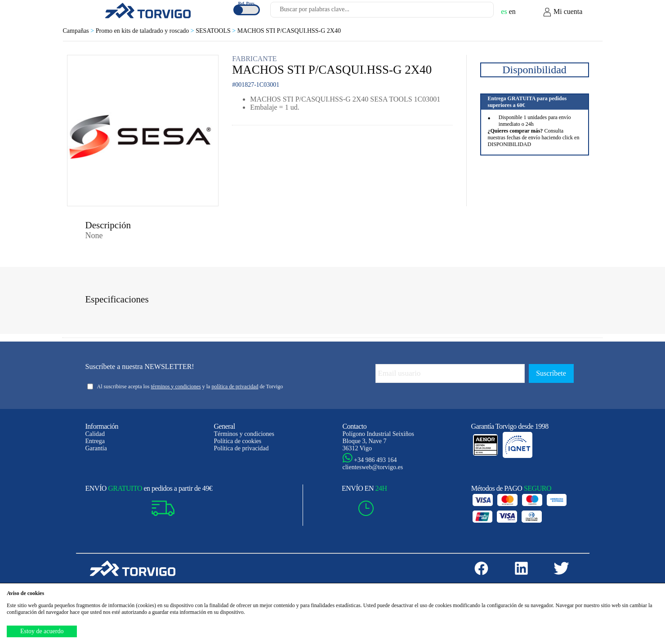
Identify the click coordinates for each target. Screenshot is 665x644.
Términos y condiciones (244, 434)
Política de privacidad (241, 448)
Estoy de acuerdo (42, 631)
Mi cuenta (562, 12)
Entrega (95, 441)
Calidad (95, 434)
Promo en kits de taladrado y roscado (146, 31)
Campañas (79, 31)
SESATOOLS (216, 31)
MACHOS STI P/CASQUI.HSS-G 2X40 (289, 31)
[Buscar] (476, 12)
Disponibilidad (534, 70)
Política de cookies (238, 441)
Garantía (96, 448)
